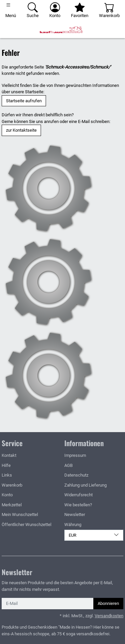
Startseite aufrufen (24, 101)
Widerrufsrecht (78, 495)
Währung (73, 525)
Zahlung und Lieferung (85, 485)
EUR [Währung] (94, 535)
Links (7, 475)
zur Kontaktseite (21, 130)
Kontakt (9, 455)
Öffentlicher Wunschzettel (26, 525)
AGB (68, 465)
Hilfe (6, 465)
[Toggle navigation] (11, 11)
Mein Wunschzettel (20, 514)
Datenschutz (76, 475)
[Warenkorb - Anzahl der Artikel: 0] (109, 11)
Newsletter (75, 514)
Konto (7, 495)
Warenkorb (12, 485)
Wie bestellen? (78, 505)
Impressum (75, 455)
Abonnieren (108, 603)
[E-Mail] (48, 604)
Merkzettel (12, 505)
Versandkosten (109, 616)
